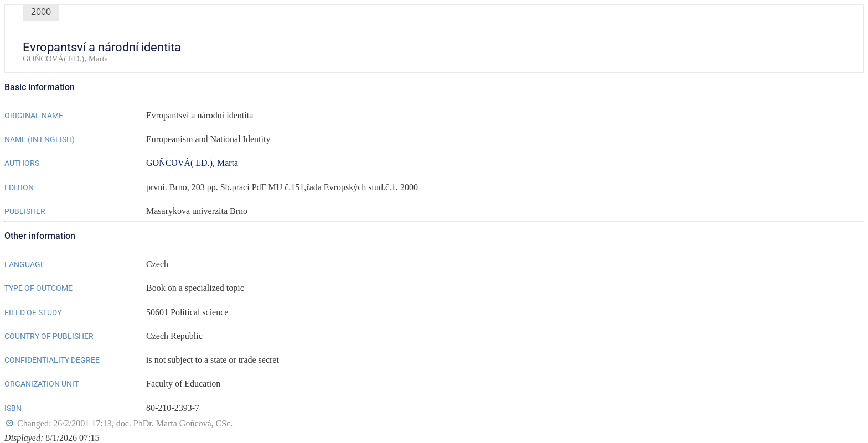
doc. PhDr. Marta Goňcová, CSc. (175, 423)
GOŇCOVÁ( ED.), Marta (192, 163)
